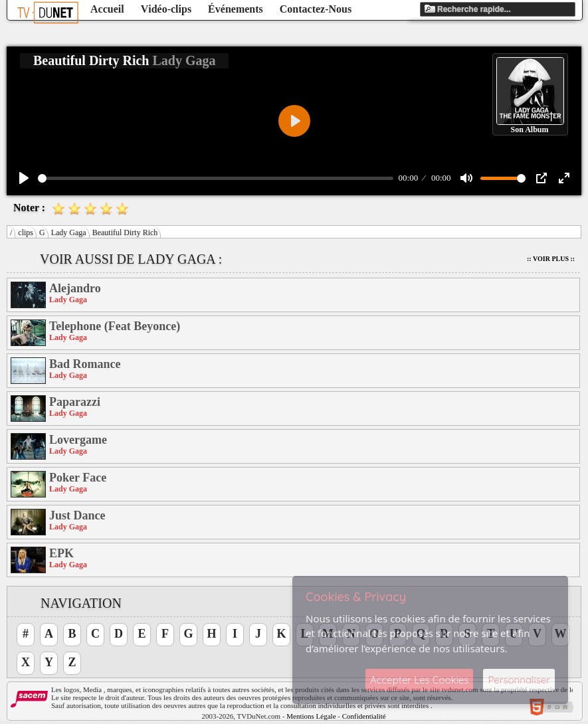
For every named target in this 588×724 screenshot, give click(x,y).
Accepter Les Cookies (419, 680)
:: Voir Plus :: (551, 259)
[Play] (24, 178)
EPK (61, 553)
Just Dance (77, 515)
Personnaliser (519, 680)
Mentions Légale (311, 716)
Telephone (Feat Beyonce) (115, 326)
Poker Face (78, 478)
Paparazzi (75, 402)
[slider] (216, 178)
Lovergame (78, 440)
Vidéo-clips (166, 9)
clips (26, 232)
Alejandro (75, 288)
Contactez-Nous (316, 9)
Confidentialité (364, 716)
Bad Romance (85, 364)
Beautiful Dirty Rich (125, 232)
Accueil (107, 9)
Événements (236, 9)
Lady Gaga (69, 232)
